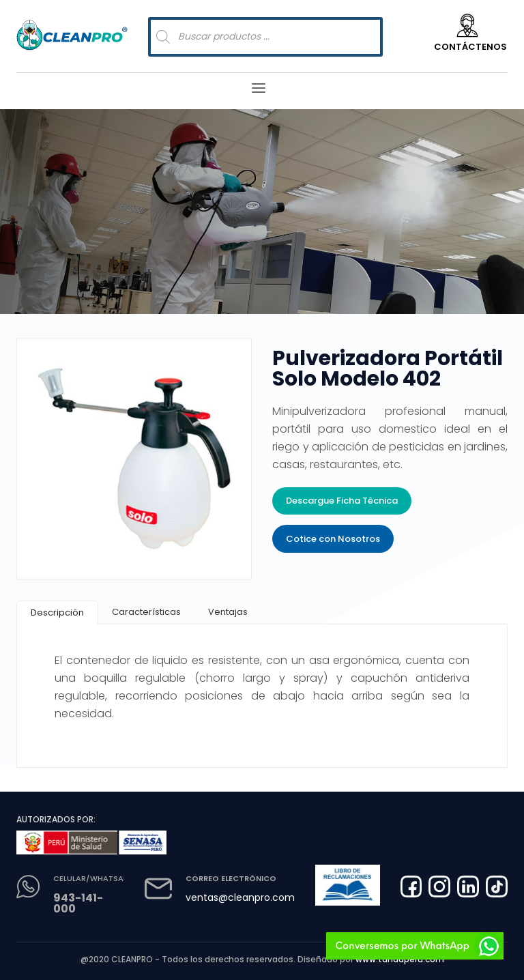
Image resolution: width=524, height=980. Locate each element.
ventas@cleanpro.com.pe (247, 897)
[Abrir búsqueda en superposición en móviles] (265, 37)
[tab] (57, 612)
